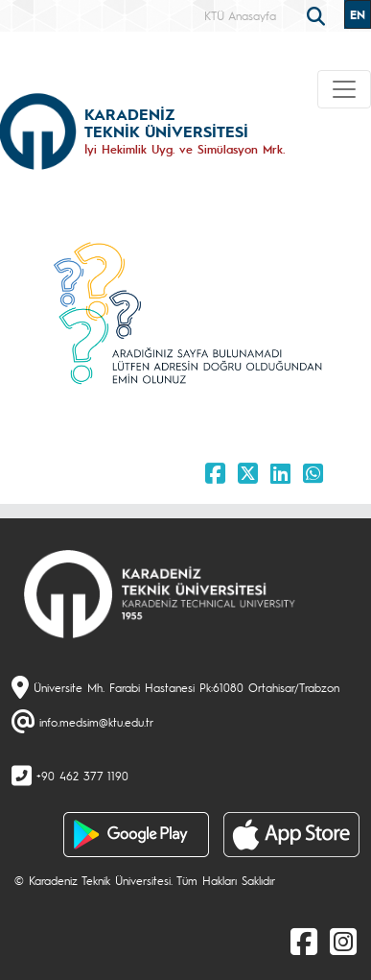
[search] (318, 14)
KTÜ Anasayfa (240, 15)
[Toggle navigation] (344, 89)
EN (358, 14)
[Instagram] (343, 941)
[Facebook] (304, 941)
